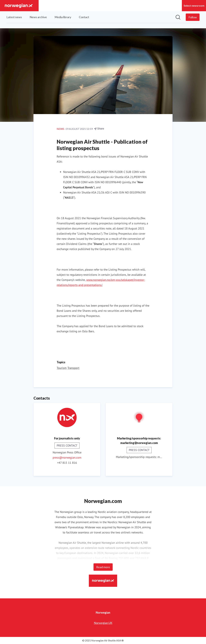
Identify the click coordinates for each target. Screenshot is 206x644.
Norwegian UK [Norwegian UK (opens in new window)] (103, 623)
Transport (73, 368)
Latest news (14, 17)
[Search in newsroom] (178, 17)
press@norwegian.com (67, 458)
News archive (38, 17)
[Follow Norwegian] (193, 17)
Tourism (62, 368)
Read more (103, 567)
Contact (84, 17)
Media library (63, 17)
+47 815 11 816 (67, 463)
